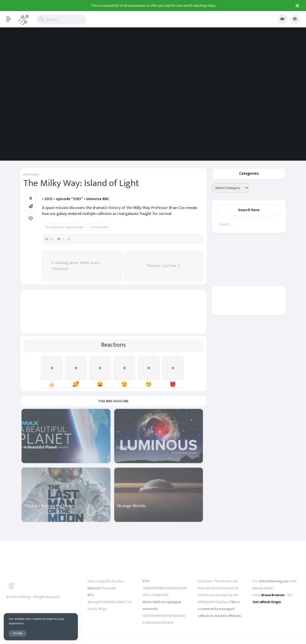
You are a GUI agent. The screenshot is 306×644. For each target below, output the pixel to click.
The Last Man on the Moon (49, 506)
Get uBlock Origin (267, 602)
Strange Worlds (131, 506)
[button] (11, 19)
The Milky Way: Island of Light (65, 227)
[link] (31, 218)
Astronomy (31, 174)
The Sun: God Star (164, 266)
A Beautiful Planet (40, 447)
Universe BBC (100, 227)
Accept (18, 633)
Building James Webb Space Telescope (76, 266)
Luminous (126, 447)
